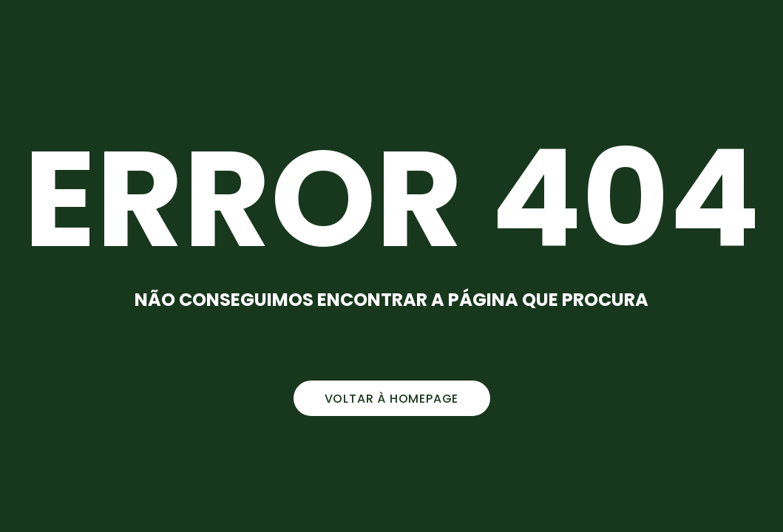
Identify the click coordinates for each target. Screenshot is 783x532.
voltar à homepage (392, 399)
